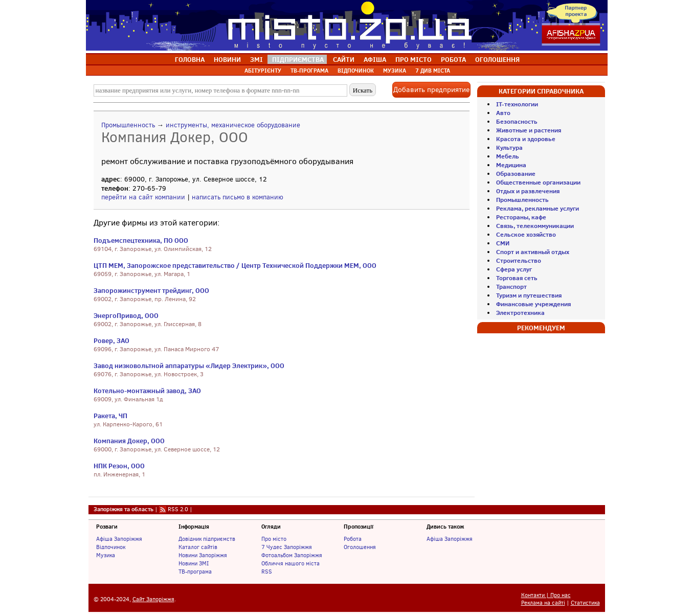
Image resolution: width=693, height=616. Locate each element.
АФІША (375, 59)
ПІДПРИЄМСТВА (298, 59)
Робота (353, 539)
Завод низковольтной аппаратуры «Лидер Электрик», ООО (189, 366)
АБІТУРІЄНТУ (263, 71)
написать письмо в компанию (238, 197)
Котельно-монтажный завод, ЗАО (147, 391)
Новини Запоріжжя (203, 555)
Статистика (585, 603)
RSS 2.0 (178, 509)
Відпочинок (111, 547)
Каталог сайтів (198, 547)
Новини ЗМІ (194, 563)
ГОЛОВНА (190, 59)
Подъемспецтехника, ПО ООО (141, 240)
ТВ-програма (195, 572)
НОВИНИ (227, 59)
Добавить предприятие (431, 90)
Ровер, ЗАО (111, 340)
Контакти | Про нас (546, 595)
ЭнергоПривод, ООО (126, 315)
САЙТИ (344, 59)
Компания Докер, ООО (129, 441)
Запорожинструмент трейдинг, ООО (151, 290)
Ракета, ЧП (110, 416)
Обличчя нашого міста (290, 563)
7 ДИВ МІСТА (433, 71)
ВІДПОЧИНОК (356, 71)
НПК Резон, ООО (119, 466)
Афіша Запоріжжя (119, 539)
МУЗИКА (395, 71)
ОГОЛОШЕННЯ (497, 59)
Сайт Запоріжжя (153, 599)
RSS (267, 572)
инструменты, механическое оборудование (233, 125)
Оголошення (360, 547)
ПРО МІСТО (413, 59)
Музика (106, 555)
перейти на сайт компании (143, 197)
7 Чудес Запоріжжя (287, 547)
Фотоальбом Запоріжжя (292, 555)
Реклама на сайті (543, 603)
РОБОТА (453, 59)
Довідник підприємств (207, 539)
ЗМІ (256, 59)
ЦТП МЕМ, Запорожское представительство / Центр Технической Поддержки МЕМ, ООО (235, 265)
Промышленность (128, 125)
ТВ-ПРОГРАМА (309, 71)
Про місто (274, 539)
